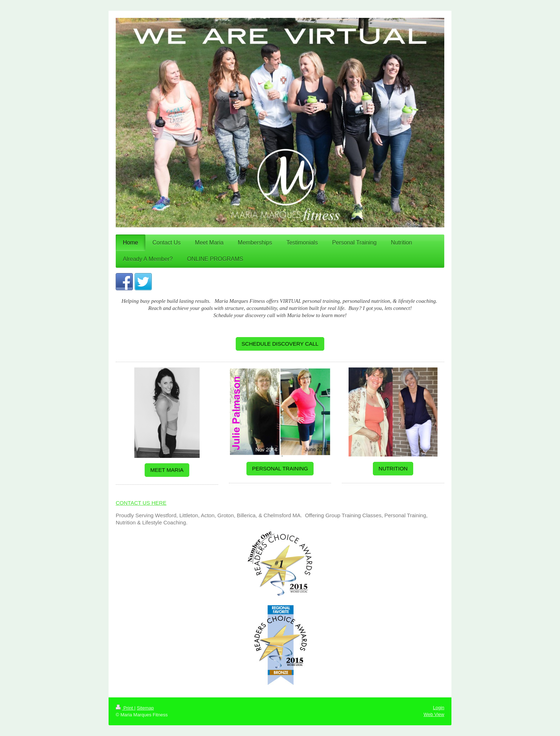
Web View (434, 714)
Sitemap (145, 708)
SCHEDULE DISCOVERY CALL (280, 344)
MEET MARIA (167, 470)
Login (439, 708)
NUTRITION (393, 468)
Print (125, 708)
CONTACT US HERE (141, 503)
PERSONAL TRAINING (280, 468)
